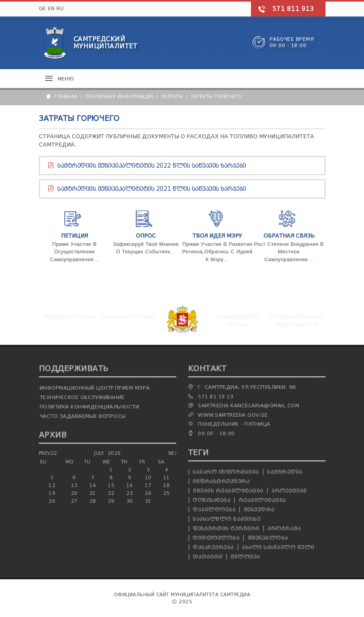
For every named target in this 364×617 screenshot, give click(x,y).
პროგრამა (284, 528)
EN (51, 8)
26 (52, 501)
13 (74, 485)
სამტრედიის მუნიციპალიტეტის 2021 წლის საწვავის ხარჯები (152, 189)
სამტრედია (285, 472)
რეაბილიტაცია (262, 500)
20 (74, 493)
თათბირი (208, 557)
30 (130, 501)
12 (52, 485)
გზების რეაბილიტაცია (228, 491)
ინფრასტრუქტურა (221, 481)
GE (43, 8)
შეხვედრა (259, 510)
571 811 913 (293, 9)
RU (60, 8)
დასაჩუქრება (213, 547)
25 (167, 493)
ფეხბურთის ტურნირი (226, 528)
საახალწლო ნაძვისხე (227, 519)
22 (111, 493)
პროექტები (289, 491)
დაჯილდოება (214, 510)
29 (111, 501)
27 (74, 501)
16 (130, 485)
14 (93, 485)
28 (93, 501)
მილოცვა (245, 557)
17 (148, 485)
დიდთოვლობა (216, 538)
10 (148, 477)
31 (148, 501)
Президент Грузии (68, 316)
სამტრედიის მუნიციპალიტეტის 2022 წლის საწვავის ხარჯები (152, 166)
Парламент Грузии (127, 316)
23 (130, 493)
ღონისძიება (212, 500)
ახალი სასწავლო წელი (278, 547)
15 (111, 485)
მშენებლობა (268, 538)
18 (167, 485)
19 (52, 493)
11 (167, 477)
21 (93, 493)
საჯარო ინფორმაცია (226, 472)
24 (148, 493)
